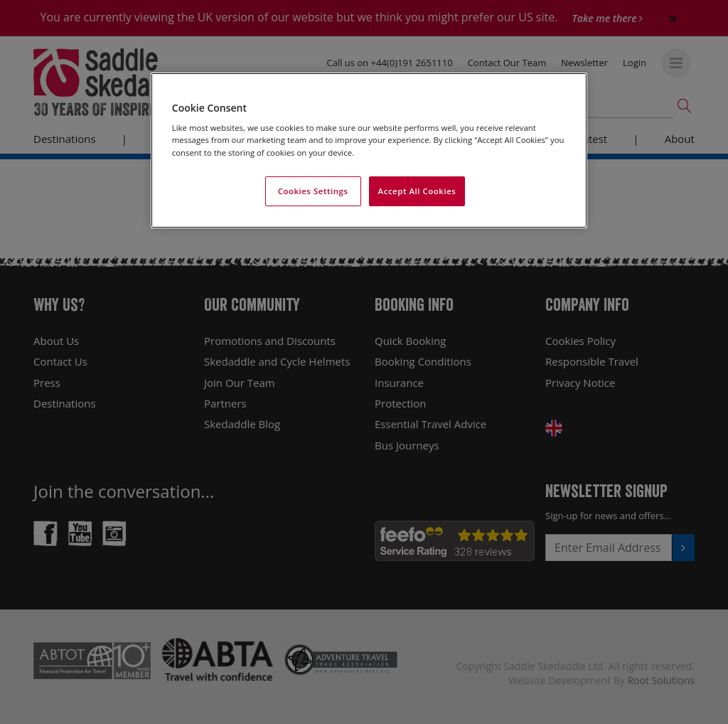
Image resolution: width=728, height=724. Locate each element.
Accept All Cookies (417, 191)
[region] (369, 150)
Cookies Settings (313, 191)
